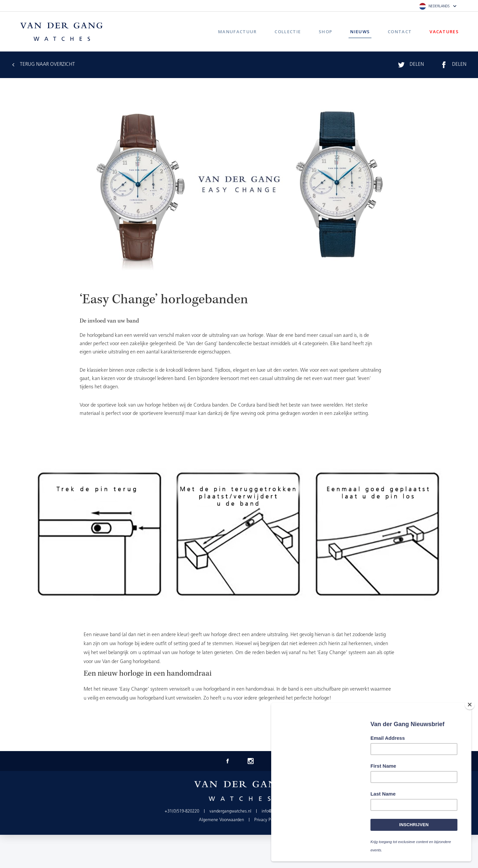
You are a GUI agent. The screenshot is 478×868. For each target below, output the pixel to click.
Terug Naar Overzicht (47, 65)
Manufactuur (237, 32)
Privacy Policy (267, 820)
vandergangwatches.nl (230, 811)
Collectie (288, 32)
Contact (400, 32)
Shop (325, 32)
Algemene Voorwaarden (221, 820)
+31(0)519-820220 (182, 811)
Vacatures (444, 32)
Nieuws (360, 32)
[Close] (470, 705)
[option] (239, 534)
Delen (417, 65)
